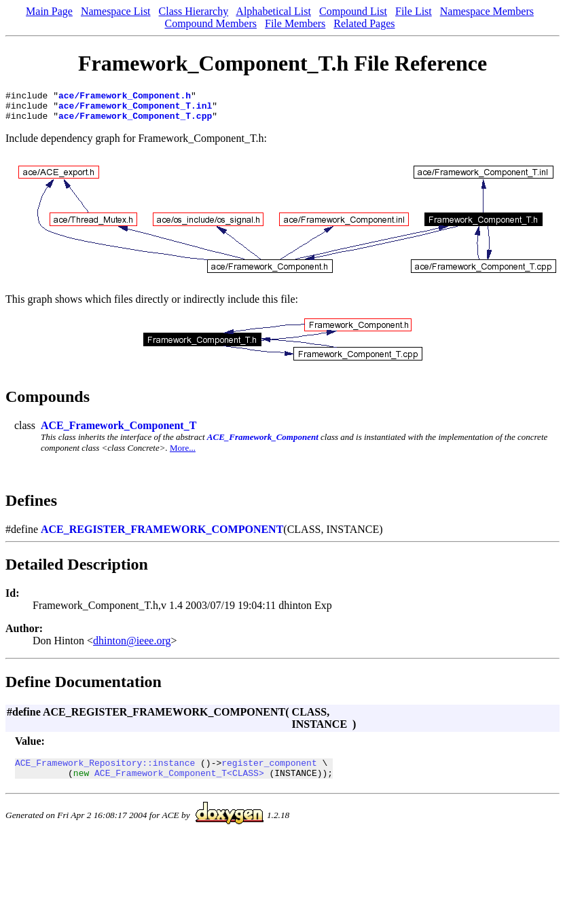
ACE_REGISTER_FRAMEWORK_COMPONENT (162, 535)
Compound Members (211, 23)
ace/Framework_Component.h (125, 97)
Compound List (353, 11)
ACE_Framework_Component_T (119, 431)
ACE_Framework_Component (263, 443)
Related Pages (364, 23)
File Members (295, 23)
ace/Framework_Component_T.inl (135, 109)
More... (183, 454)
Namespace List (116, 11)
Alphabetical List (273, 11)
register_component (269, 771)
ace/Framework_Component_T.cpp (135, 122)
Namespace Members (487, 11)
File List (414, 11)
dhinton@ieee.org (132, 647)
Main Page (49, 11)
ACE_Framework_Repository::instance (105, 771)
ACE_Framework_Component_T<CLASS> (179, 783)
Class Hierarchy (194, 11)
